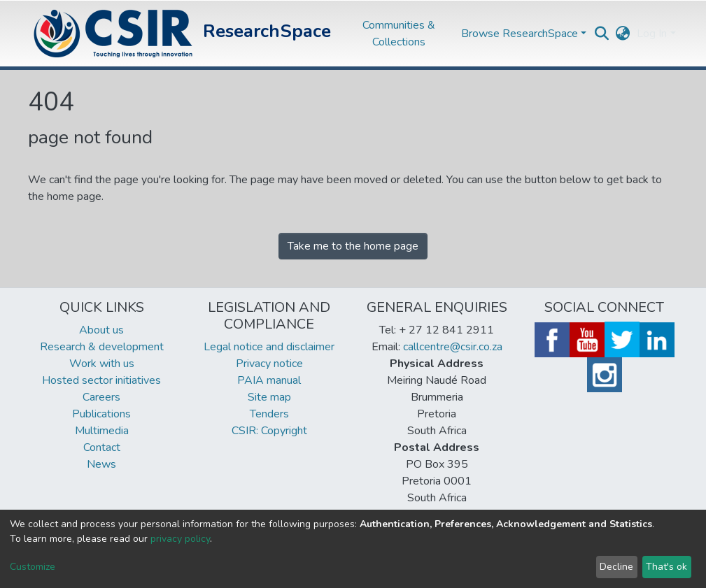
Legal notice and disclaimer (269, 347)
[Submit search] (601, 34)
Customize (33, 567)
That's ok (666, 567)
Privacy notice (269, 364)
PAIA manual (269, 380)
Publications (101, 414)
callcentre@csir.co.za (453, 347)
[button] (622, 34)
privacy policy (180, 539)
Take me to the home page (353, 246)
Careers (101, 397)
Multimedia (102, 431)
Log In (652, 34)
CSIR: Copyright (269, 431)
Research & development (102, 347)
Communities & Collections (399, 34)
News (101, 464)
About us (101, 330)
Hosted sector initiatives (101, 380)
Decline (616, 567)
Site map (269, 397)
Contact (102, 447)
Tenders (269, 414)
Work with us (102, 364)
